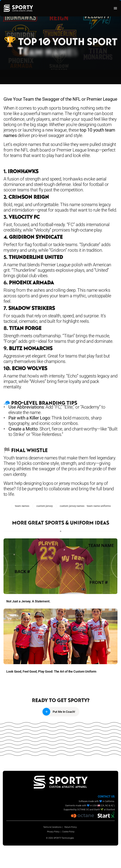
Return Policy (71, 827)
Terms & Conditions (52, 827)
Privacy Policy (53, 832)
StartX (97, 809)
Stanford (110, 809)
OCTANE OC (83, 809)
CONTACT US (106, 797)
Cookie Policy (68, 832)
